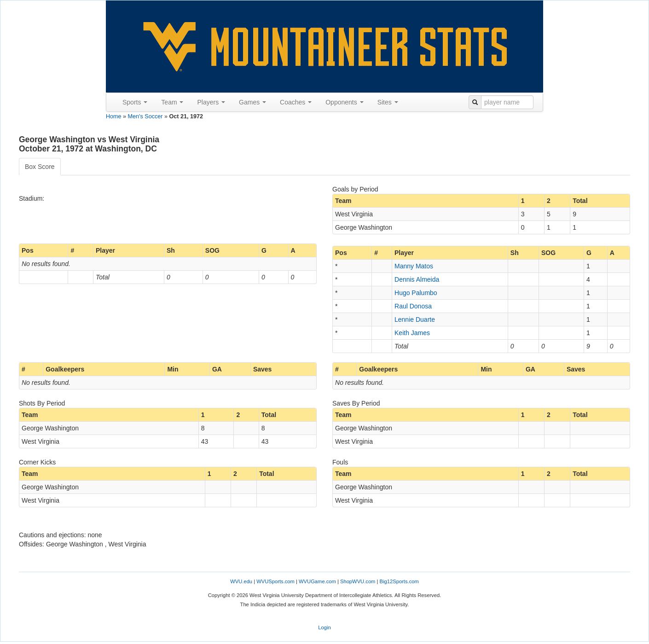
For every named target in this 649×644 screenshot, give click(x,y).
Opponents (344, 102)
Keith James (412, 333)
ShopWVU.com (358, 581)
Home (114, 116)
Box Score (40, 167)
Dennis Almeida (417, 279)
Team (172, 102)
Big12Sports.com (399, 581)
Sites (388, 102)
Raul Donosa (413, 306)
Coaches (296, 102)
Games (252, 102)
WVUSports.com (275, 581)
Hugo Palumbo (416, 293)
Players (211, 102)
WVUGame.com (317, 581)
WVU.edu (241, 581)
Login (324, 627)
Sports (135, 102)
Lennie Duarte (415, 319)
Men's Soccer (145, 116)
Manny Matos (414, 266)
